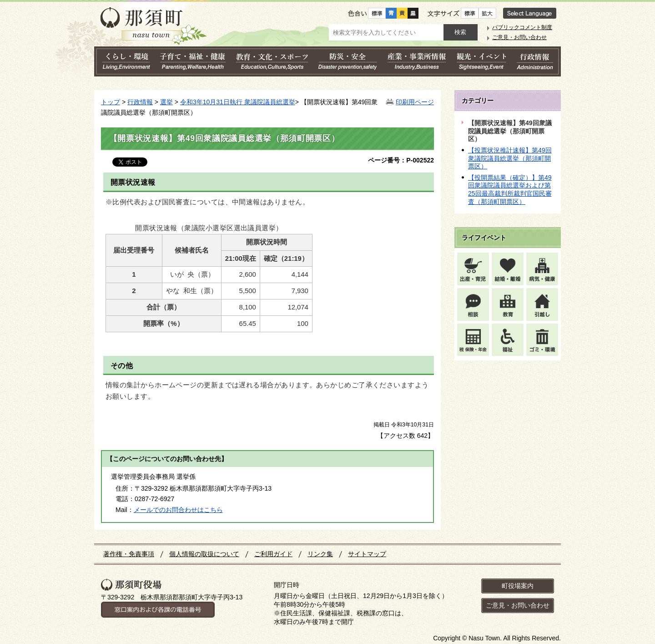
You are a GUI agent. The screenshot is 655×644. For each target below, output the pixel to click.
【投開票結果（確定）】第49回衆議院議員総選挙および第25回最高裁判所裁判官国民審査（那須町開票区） (510, 190)
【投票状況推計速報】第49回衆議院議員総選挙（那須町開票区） (510, 158)
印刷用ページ (415, 102)
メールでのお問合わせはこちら (178, 510)
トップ (111, 102)
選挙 (166, 102)
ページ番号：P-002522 (401, 160)
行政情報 (140, 102)
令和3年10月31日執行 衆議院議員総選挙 (238, 102)
